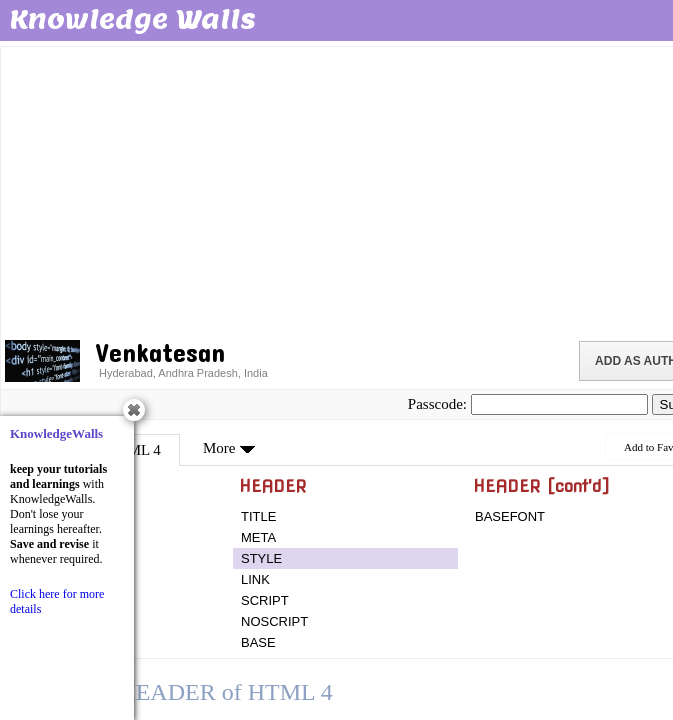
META (258, 537)
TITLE (258, 516)
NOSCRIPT (274, 621)
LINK (255, 579)
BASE (258, 642)
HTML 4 (134, 450)
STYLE (261, 558)
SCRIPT (265, 600)
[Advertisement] (338, 190)
